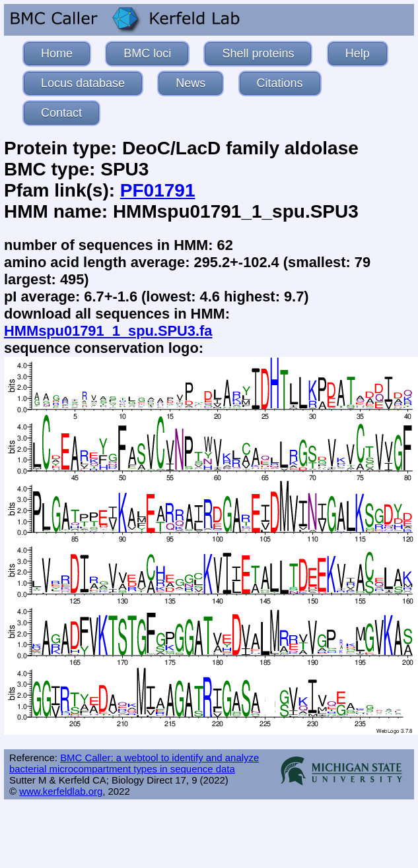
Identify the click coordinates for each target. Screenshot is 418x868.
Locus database (83, 83)
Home (57, 53)
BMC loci (147, 53)
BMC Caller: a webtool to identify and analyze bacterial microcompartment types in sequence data (134, 763)
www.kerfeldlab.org (61, 791)
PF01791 (158, 190)
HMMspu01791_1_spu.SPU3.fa (108, 331)
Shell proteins (258, 53)
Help (358, 53)
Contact (61, 113)
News (191, 83)
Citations (280, 83)
